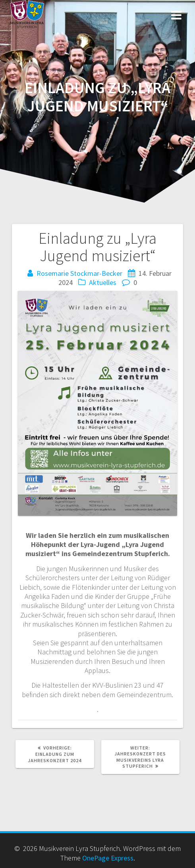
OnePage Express (108, 858)
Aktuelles (103, 282)
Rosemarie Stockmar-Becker (79, 273)
